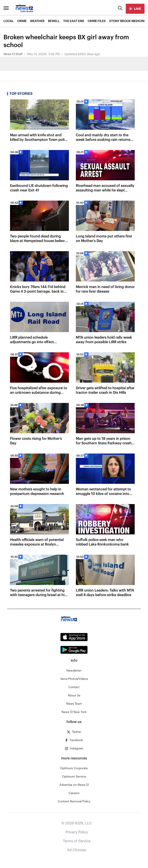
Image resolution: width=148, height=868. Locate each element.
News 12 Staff (13, 54)
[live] (135, 9)
